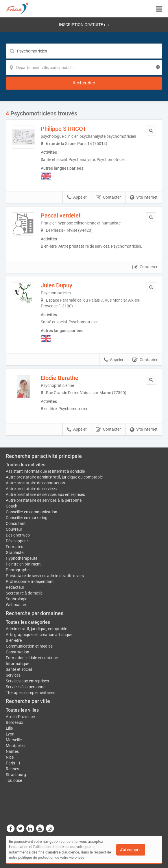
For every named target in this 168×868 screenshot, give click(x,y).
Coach (12, 506)
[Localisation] (84, 68)
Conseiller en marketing (27, 518)
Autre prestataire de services (31, 489)
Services (13, 675)
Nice (10, 757)
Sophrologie (16, 599)
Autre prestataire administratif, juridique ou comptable (54, 477)
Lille (9, 728)
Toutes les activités (26, 465)
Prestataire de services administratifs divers (45, 576)
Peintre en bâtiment (23, 564)
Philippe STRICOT (63, 129)
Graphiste (15, 552)
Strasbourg (16, 775)
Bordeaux (14, 722)
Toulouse (14, 780)
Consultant (16, 523)
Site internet (144, 197)
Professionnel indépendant (30, 581)
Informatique (17, 664)
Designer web (18, 535)
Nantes (12, 751)
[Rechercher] (84, 83)
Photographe (18, 570)
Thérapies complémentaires (31, 693)
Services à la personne (26, 687)
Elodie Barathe (60, 378)
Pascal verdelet (61, 215)
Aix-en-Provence (20, 717)
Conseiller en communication (32, 512)
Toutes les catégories (28, 622)
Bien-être (14, 640)
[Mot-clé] (84, 51)
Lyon (10, 734)
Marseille (14, 740)
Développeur (17, 541)
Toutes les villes (22, 710)
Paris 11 (13, 763)
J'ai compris (131, 850)
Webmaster (16, 605)
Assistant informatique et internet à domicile (45, 471)
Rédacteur (15, 587)
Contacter (108, 197)
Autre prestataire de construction (35, 483)
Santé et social (19, 669)
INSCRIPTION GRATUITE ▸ (84, 25)
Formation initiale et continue (32, 658)
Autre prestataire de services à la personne (44, 500)
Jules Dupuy (57, 285)
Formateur (15, 547)
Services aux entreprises (27, 681)
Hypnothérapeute (22, 558)
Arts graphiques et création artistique (39, 635)
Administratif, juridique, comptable (36, 629)
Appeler (77, 197)
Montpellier (16, 746)
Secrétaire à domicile (24, 593)
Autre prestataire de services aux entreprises (45, 494)
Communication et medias (29, 646)
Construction (17, 652)
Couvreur (14, 529)
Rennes (12, 769)
